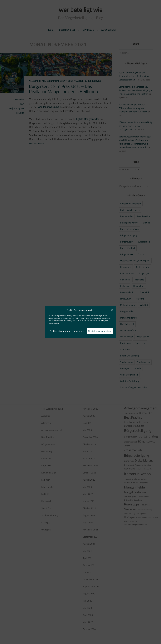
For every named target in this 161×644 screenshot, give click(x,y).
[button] (112, 310)
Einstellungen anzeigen (100, 331)
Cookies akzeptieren (60, 331)
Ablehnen (79, 331)
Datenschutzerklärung (103, 318)
